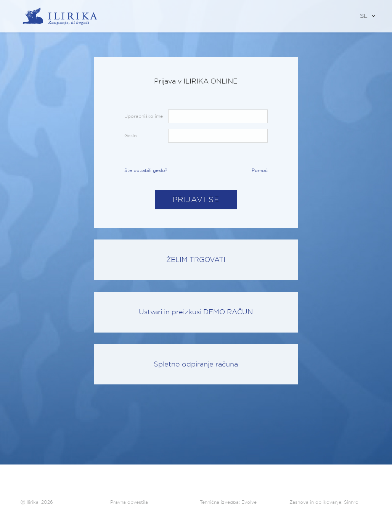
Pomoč (260, 170)
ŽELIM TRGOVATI (196, 260)
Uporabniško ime (144, 116)
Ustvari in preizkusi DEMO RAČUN (196, 312)
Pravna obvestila (129, 502)
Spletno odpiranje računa (196, 364)
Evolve (249, 502)
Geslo (131, 136)
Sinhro (351, 502)
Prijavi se (196, 199)
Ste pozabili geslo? (146, 170)
